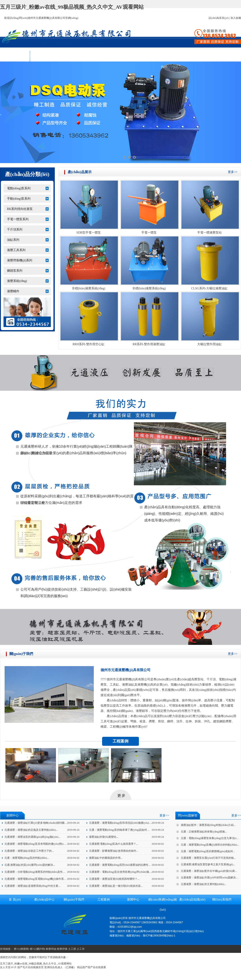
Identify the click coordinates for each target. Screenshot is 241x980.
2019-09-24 (73, 823)
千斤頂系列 (15, 230)
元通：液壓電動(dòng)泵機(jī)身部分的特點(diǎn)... (210, 845)
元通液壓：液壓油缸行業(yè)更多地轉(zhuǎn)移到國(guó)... (38, 823)
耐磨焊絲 (51, 949)
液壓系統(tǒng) (17, 281)
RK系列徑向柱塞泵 (20, 209)
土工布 (81, 949)
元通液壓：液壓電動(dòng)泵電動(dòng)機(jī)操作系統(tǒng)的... (41, 879)
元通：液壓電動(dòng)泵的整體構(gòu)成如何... (208, 851)
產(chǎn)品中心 (45, 56)
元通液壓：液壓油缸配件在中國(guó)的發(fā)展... (209, 871)
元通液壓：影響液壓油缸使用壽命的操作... (114, 851)
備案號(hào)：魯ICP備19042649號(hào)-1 (151, 936)
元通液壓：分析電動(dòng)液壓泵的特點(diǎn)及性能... (36, 872)
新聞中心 (134, 56)
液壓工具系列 (16, 250)
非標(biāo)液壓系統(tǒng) (89, 288)
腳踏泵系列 (15, 271)
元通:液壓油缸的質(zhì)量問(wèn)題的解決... (30, 865)
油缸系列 (13, 240)
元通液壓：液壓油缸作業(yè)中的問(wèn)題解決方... (211, 878)
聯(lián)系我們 (224, 56)
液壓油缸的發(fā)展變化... (104, 837)
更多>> (233, 172)
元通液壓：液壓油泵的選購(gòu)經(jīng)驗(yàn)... (32, 837)
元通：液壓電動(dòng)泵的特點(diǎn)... (27, 858)
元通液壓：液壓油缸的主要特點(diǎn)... (203, 884)
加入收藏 (236, 18)
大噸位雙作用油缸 (209, 344)
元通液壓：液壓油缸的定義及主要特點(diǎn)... (31, 830)
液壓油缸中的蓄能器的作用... (106, 858)
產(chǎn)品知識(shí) (194, 56)
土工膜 (72, 949)
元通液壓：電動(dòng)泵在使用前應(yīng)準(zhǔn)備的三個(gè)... (126, 872)
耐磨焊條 (62, 949)
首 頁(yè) (15, 56)
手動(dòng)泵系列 (19, 199)
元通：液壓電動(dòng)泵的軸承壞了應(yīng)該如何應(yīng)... (124, 830)
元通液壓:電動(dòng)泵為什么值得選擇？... (113, 844)
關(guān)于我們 (75, 56)
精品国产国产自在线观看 (92, 967)
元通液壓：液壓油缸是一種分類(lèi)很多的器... (116, 886)
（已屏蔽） (70, 967)
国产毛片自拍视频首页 (30, 967)
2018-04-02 (73, 844)
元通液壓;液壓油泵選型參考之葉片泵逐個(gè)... (208, 864)
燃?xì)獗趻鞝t (37, 949)
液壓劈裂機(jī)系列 (20, 260)
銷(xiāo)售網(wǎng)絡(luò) (164, 57)
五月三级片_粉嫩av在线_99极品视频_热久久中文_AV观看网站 (72, 7)
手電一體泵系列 (18, 219)
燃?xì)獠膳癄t (21, 949)
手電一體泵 (149, 233)
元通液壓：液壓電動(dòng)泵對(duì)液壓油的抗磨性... (120, 865)
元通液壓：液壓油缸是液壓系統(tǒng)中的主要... (32, 886)
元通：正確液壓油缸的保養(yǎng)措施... (204, 832)
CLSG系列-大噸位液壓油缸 (209, 288)
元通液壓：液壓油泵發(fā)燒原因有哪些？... (114, 879)
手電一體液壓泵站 (209, 233)
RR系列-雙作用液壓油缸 (149, 344)
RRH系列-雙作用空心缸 (88, 344)
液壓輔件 (13, 291)
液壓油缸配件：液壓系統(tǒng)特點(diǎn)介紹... (208, 825)
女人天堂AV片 (8, 967)
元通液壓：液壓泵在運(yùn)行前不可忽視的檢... (208, 858)
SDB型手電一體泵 (88, 233)
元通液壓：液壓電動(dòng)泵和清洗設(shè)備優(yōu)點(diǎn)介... (126, 823)
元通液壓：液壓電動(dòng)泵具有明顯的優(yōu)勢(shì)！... (36, 844)
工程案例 (105, 56)
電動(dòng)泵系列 (19, 188)
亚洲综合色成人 (53, 967)
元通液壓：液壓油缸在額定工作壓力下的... (29, 851)
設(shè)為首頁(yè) (219, 18)
